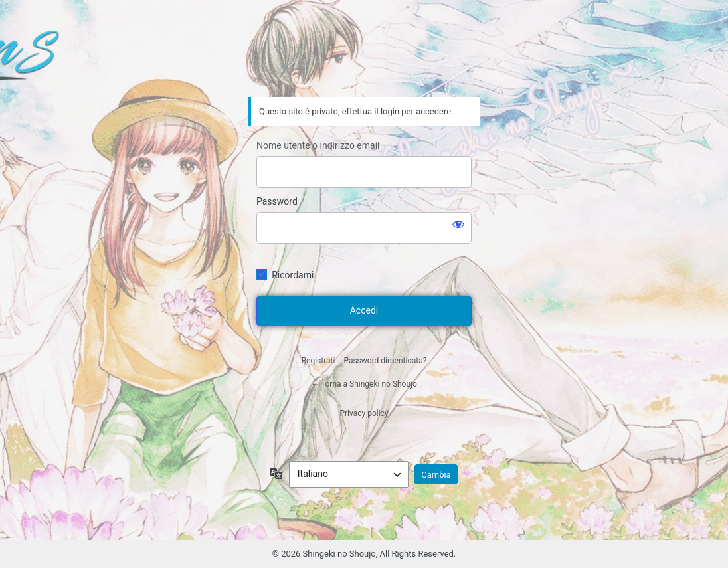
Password (277, 201)
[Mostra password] (458, 224)
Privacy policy (364, 413)
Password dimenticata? (385, 361)
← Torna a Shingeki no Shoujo (364, 384)
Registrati (318, 361)
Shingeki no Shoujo (364, 60)
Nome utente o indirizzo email (318, 145)
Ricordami (293, 275)
